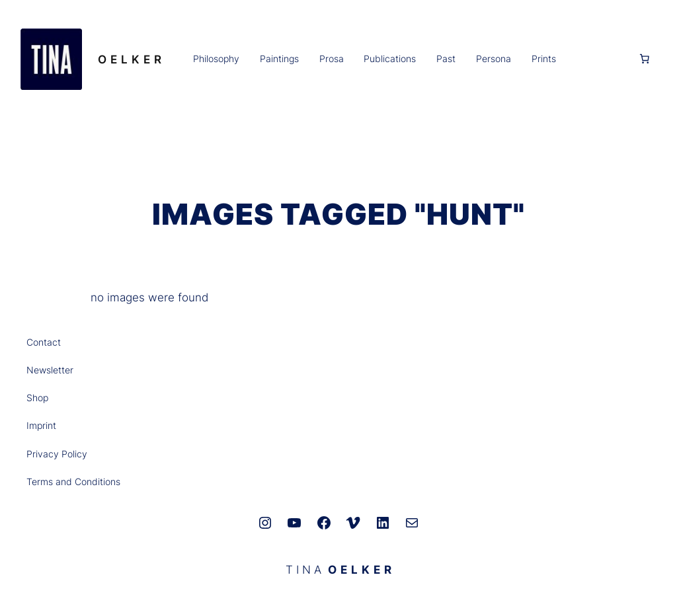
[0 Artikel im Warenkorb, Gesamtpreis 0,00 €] (645, 59)
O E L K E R (130, 59)
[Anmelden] (596, 59)
